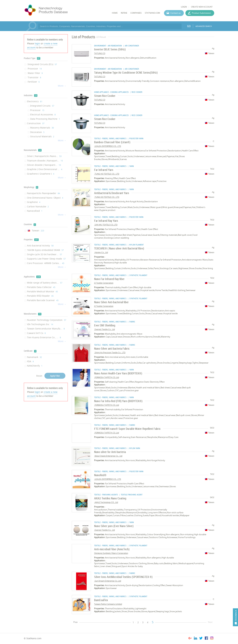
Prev (76, 622)
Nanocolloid (35, 211)
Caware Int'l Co (36, 333)
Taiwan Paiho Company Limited (108, 604)
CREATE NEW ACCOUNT (202, 7)
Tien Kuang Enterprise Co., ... (44, 337)
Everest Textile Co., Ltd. (104, 329)
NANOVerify (35, 366)
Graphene (34, 202)
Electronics (35, 101)
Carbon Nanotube (38, 206)
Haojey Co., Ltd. (101, 252)
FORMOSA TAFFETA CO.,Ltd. (107, 377)
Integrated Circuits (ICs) (42, 64)
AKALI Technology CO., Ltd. (106, 502)
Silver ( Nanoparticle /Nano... (44, 156)
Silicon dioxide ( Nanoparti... (44, 165)
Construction (36, 123)
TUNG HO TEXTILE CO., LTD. (107, 174)
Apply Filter (55, 376)
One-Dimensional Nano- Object (45, 198)
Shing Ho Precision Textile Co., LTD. (110, 353)
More (62, 86)
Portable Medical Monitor (42, 291)
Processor (34, 69)
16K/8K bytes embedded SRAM (45, 250)
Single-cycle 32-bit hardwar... (45, 254)
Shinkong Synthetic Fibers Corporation (111, 553)
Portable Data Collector (41, 287)
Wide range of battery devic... (45, 283)
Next (210, 622)
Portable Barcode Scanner (43, 300)
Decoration (37, 132)
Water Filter (35, 73)
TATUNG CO (100, 53)
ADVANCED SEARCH (204, 26)
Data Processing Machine (45, 119)
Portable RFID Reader (40, 296)
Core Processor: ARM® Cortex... (46, 263)
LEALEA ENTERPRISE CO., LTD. (108, 146)
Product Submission (201, 13)
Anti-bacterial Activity (40, 246)
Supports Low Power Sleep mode (46, 259)
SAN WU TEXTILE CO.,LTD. (106, 225)
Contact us (176, 13)
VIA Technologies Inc (40, 324)
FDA (30, 361)
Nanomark (34, 357)
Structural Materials (42, 136)
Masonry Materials (42, 128)
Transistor (34, 77)
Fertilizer (33, 82)
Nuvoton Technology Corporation (47, 320)
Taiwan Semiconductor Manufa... (46, 329)
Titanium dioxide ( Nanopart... (45, 161)
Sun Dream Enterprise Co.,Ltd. (108, 581)
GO (189, 26)
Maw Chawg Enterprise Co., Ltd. (108, 456)
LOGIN (184, 7)
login (37, 43)
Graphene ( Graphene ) (41, 174)
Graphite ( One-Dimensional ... (45, 169)
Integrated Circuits (42, 106)
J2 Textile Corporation (104, 283)
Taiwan (36, 230)
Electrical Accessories (43, 114)
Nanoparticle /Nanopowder (43, 193)
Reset (39, 376)
